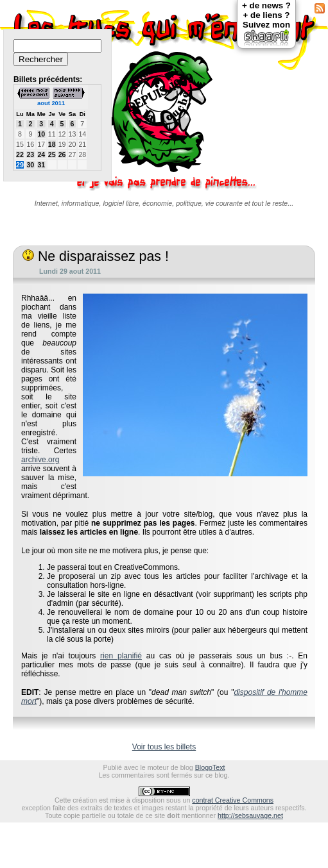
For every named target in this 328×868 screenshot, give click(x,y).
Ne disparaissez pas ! (96, 256)
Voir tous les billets (164, 747)
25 (52, 154)
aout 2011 (51, 103)
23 (30, 154)
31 (41, 165)
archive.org (40, 460)
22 (20, 154)
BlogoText (210, 767)
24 (41, 154)
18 (52, 144)
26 (62, 154)
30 (30, 165)
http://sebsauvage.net (250, 815)
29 (20, 165)
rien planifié (121, 656)
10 (41, 134)
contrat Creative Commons (233, 800)
